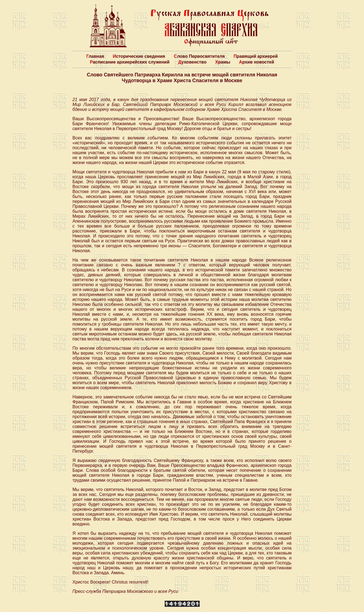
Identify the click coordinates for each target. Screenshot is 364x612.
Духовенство (192, 62)
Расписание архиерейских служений (130, 62)
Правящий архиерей (256, 56)
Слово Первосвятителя (199, 56)
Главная (95, 56)
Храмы (223, 62)
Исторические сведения (139, 56)
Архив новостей (257, 62)
